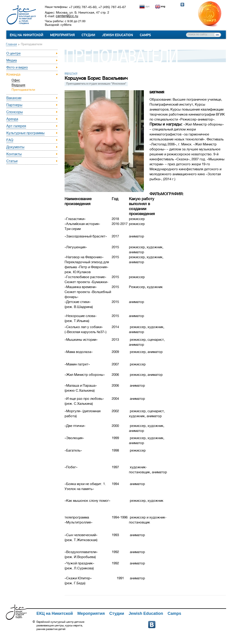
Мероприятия (62, 35)
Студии (88, 35)
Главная (11, 44)
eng (163, 6)
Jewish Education (117, 35)
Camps (145, 35)
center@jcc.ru (67, 16)
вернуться (71, 73)
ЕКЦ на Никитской (27, 35)
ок (217, 35)
